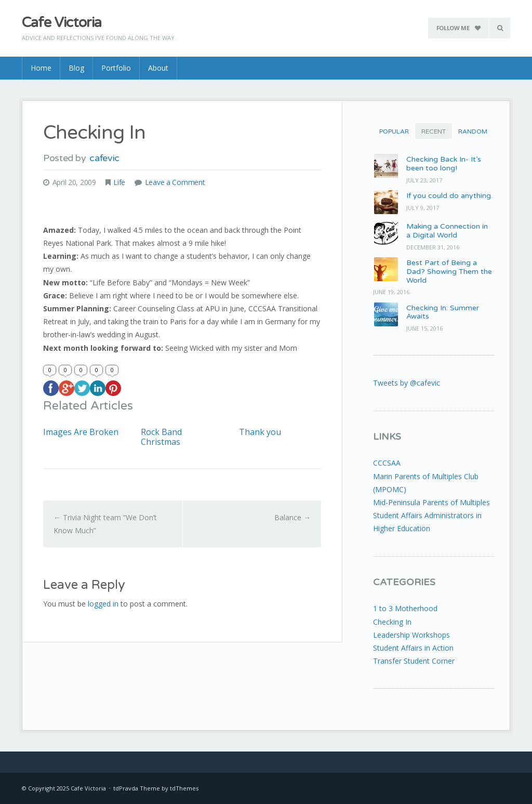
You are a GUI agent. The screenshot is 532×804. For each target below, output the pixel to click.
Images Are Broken (81, 432)
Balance (292, 517)
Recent (434, 131)
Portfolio (116, 68)
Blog (76, 68)
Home (41, 68)
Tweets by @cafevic (407, 383)
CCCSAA (387, 463)
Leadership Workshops (411, 635)
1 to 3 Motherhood (405, 608)
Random (473, 131)
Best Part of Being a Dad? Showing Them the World (449, 272)
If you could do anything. (449, 196)
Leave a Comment (175, 182)
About (158, 68)
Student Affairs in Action (413, 648)
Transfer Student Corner (414, 661)
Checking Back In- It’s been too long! (444, 164)
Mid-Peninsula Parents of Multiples (431, 502)
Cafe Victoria (62, 23)
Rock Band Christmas (161, 437)
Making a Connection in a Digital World (447, 231)
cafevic (104, 158)
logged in (103, 604)
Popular (394, 131)
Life (119, 182)
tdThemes (184, 788)
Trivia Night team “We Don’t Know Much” (105, 524)
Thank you (260, 432)
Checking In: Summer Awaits (443, 312)
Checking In (392, 622)
